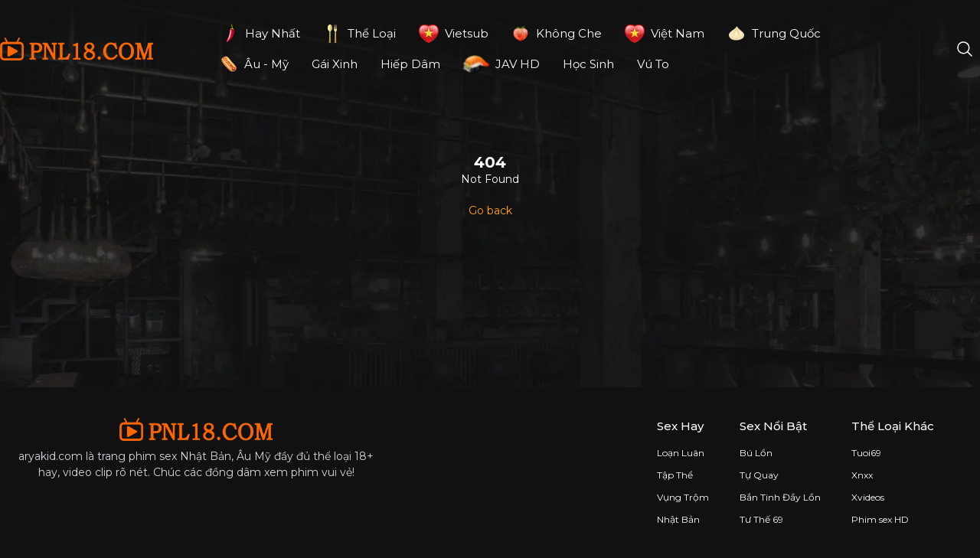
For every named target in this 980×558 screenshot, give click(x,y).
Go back (490, 210)
